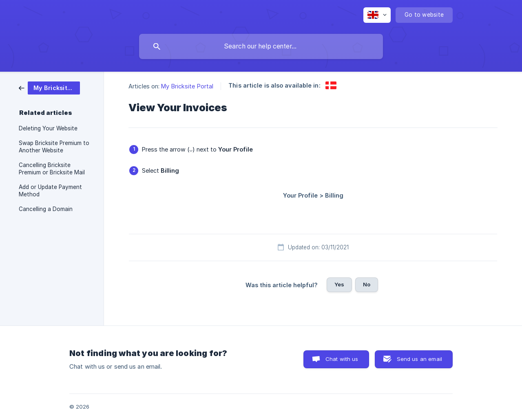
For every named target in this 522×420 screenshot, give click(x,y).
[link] (49, 87)
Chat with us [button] (342, 359)
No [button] (367, 284)
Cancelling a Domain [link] (46, 209)
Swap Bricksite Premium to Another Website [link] (54, 147)
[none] (377, 15)
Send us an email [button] (419, 359)
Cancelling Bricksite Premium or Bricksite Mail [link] (52, 169)
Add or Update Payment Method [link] (50, 191)
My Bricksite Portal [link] (187, 86)
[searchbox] (261, 46)
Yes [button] (339, 284)
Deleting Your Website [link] (48, 128)
